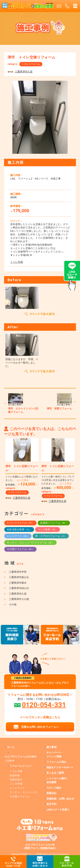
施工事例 (51, 747)
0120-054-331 (44, 705)
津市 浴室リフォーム (59, 408)
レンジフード (18, 536)
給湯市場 (15, 775)
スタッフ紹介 (54, 788)
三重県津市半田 (18, 572)
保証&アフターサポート (60, 767)
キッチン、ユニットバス (23, 792)
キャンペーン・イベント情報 (55, 754)
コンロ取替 (48, 529)
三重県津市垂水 (18, 583)
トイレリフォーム (31, 64)
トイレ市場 (17, 262)
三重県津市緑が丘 (19, 588)
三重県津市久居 (24, 72)
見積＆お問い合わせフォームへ (40, 727)
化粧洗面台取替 (19, 529)
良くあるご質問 (55, 773)
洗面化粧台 (16, 780)
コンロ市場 (16, 784)
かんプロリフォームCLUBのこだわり (20, 759)
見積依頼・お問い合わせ (60, 799)
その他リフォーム (20, 549)
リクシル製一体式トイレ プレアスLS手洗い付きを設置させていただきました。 (58, 480)
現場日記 (51, 793)
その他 (13, 604)
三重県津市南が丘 (19, 577)
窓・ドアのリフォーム (51, 536)
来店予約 (51, 804)
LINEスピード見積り (58, 810)
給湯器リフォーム (54, 523)
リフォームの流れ (56, 762)
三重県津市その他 (19, 599)
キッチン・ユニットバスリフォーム (30, 543)
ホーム (11, 747)
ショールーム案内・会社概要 (58, 780)
